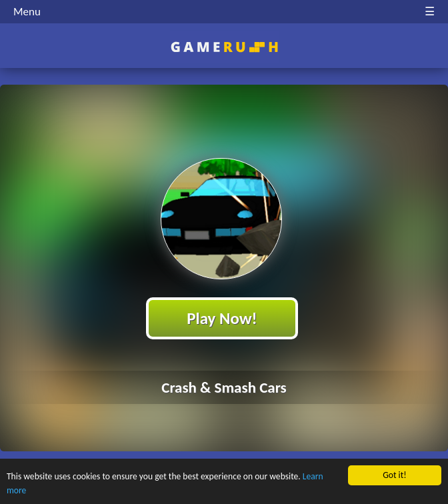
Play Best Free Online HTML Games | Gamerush (224, 47)
